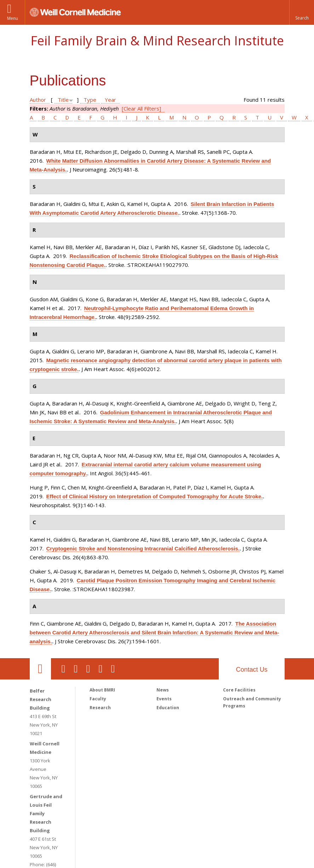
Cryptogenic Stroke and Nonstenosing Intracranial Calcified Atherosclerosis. (143, 548)
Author (38, 100)
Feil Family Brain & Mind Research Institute (157, 41)
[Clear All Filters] (141, 108)
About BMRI (102, 690)
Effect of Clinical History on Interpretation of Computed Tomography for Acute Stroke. (155, 496)
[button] (302, 12)
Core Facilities (239, 690)
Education (168, 708)
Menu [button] (13, 18)
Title (63, 100)
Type (90, 100)
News (163, 690)
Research (100, 708)
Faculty (98, 699)
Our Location (40, 669)
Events (164, 699)
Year (110, 100)
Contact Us (252, 670)
